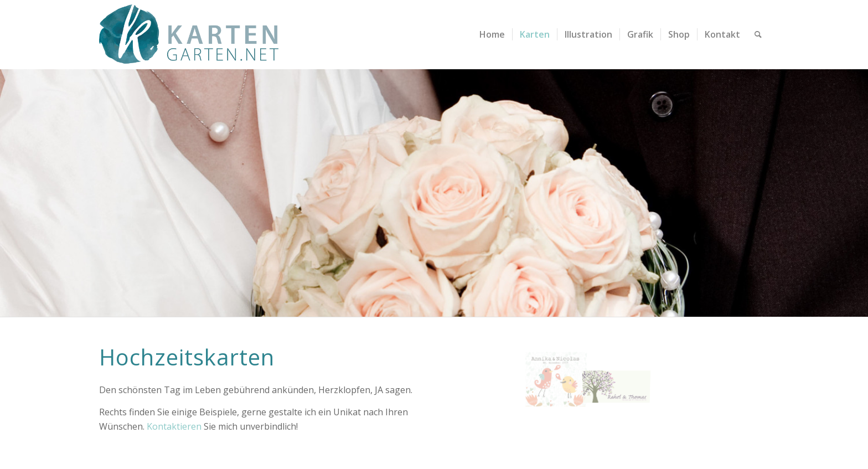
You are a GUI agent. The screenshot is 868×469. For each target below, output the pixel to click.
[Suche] (758, 35)
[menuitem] (492, 35)
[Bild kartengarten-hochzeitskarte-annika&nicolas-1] (556, 375)
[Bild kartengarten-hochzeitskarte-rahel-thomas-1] (617, 360)
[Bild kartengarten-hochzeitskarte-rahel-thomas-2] (678, 360)
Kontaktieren (174, 426)
